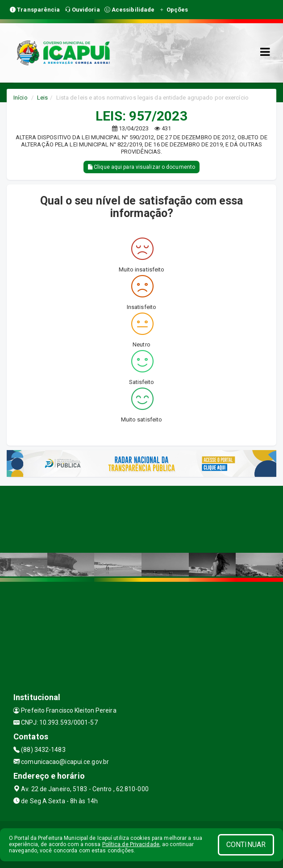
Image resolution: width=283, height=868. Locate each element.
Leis (42, 98)
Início (21, 98)
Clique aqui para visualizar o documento (141, 167)
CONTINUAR (246, 845)
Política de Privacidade (131, 844)
